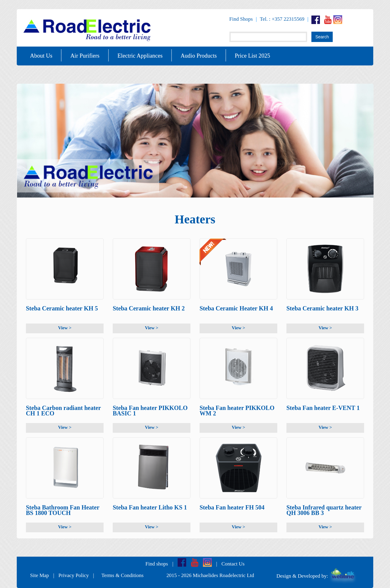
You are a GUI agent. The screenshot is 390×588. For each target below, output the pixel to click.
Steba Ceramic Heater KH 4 (236, 308)
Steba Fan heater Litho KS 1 (150, 507)
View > (65, 328)
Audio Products (199, 56)
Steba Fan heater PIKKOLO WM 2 (237, 411)
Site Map (40, 575)
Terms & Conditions (123, 575)
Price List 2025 (252, 56)
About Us (41, 56)
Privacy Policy (74, 575)
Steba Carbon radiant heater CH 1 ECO (63, 411)
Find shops (157, 564)
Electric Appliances (140, 56)
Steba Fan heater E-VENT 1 (323, 408)
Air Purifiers (85, 56)
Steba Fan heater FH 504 (232, 507)
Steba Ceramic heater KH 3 (322, 308)
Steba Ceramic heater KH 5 (62, 308)
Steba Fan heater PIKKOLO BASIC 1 (150, 411)
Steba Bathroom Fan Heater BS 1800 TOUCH (63, 510)
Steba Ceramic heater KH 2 (149, 308)
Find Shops (241, 19)
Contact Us (233, 564)
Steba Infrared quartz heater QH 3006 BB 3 (324, 510)
